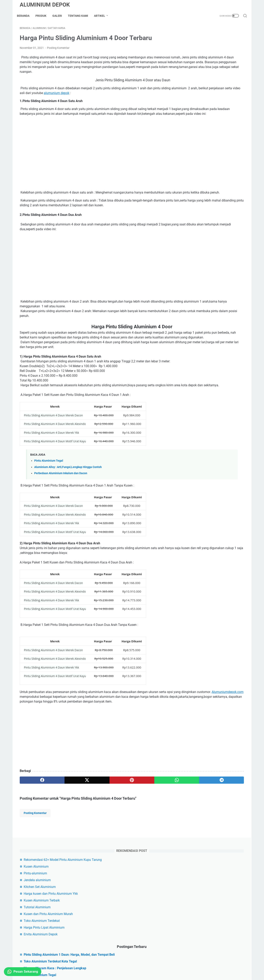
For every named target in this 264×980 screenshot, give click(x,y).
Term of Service (158, 958)
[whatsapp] (125, 816)
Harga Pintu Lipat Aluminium (209, 119)
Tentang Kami (81, 16)
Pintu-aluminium (200, 65)
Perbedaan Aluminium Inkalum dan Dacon (61, 505)
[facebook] (35, 816)
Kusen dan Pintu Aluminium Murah (213, 106)
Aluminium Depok (45, 5)
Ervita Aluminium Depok (205, 126)
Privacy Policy (136, 958)
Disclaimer (103, 958)
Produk (44, 16)
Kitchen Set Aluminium (205, 79)
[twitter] (65, 816)
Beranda (26, 16)
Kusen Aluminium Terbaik (207, 92)
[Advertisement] (95, 773)
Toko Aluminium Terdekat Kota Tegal (215, 158)
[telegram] (155, 816)
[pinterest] (95, 816)
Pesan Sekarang (23, 972)
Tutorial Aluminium (202, 99)
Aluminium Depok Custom (137, 967)
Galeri (60, 16)
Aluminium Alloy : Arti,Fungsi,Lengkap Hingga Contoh (68, 498)
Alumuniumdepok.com (80, 728)
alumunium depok (136, 101)
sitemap (118, 958)
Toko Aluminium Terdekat (207, 113)
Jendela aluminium (202, 72)
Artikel (102, 16)
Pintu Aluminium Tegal (49, 492)
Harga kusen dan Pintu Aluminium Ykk (216, 85)
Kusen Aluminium (201, 58)
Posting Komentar (58, 51)
